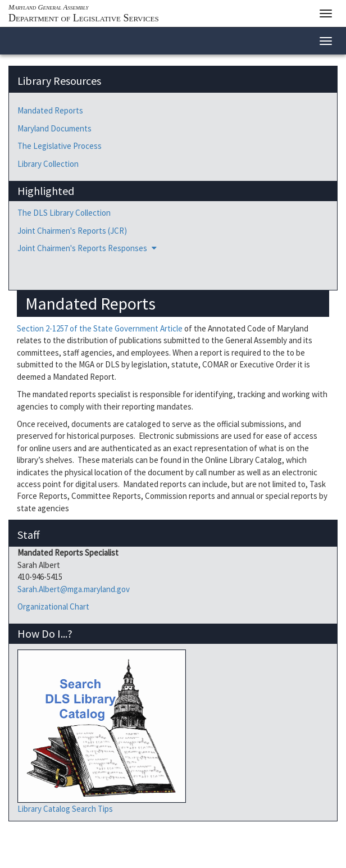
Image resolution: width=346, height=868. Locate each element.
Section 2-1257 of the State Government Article (100, 328)
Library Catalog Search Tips (65, 809)
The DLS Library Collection (64, 213)
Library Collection (48, 164)
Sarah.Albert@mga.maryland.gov (74, 589)
